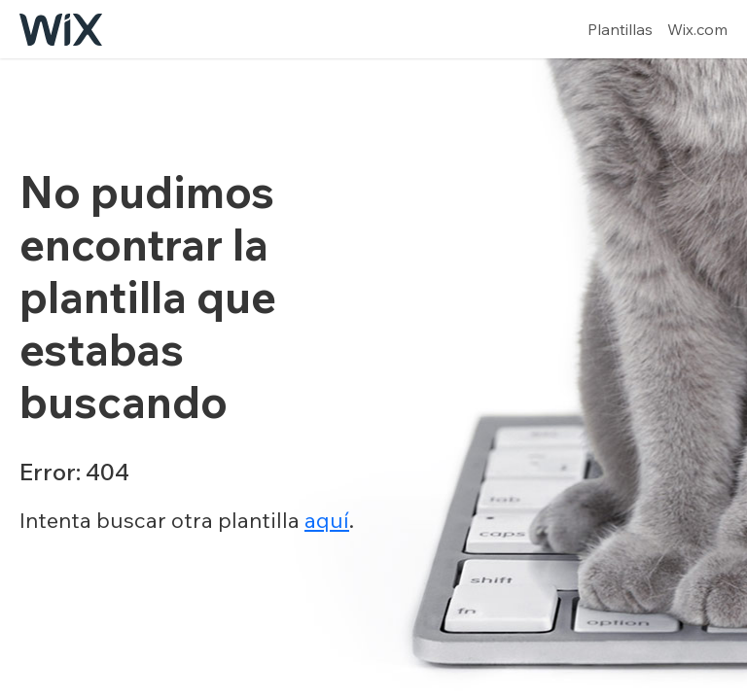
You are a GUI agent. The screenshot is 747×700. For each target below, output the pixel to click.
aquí (327, 520)
